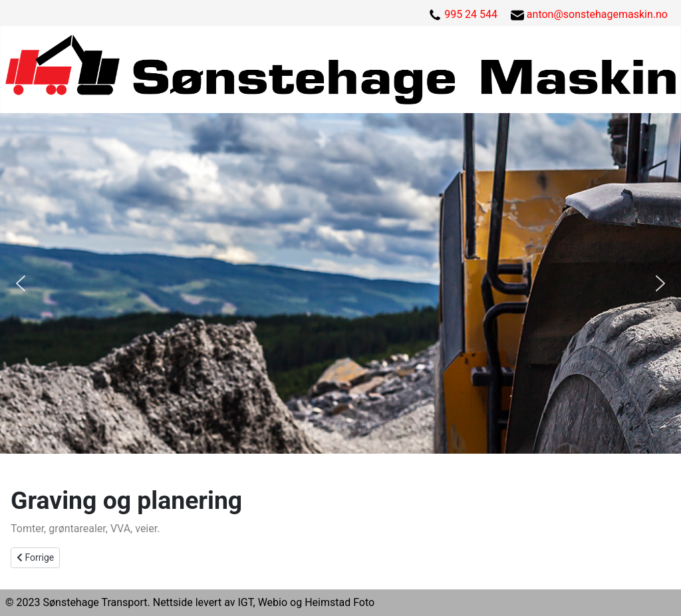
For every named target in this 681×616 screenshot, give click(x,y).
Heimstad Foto (340, 602)
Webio (273, 602)
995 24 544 (471, 14)
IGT (245, 602)
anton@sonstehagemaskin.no (597, 14)
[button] (21, 283)
